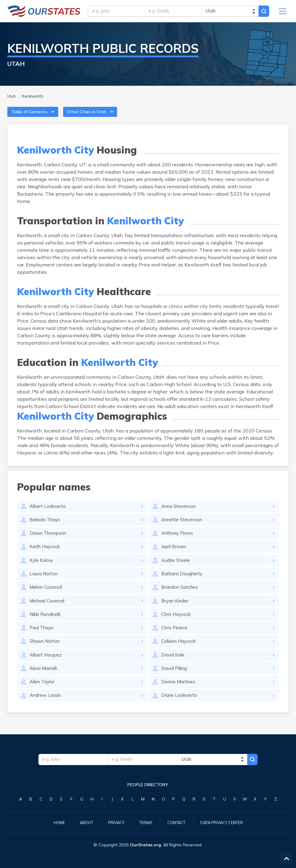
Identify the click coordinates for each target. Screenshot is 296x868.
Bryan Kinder (176, 610)
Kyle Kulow (42, 568)
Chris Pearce (175, 638)
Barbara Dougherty (182, 582)
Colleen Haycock (180, 652)
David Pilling (175, 680)
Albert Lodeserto (48, 512)
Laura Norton (44, 582)
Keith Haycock (46, 554)
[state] (229, 12)
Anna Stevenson (180, 512)
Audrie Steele (176, 568)
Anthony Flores (179, 540)
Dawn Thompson (49, 540)
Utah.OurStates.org (44, 12)
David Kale (173, 666)
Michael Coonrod (48, 610)
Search (263, 12)
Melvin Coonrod (47, 596)
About (82, 822)
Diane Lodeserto (180, 708)
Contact (176, 822)
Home (54, 822)
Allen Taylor (43, 694)
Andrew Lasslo (46, 708)
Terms (144, 822)
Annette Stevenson (184, 526)
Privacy (113, 822)
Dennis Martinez (180, 694)
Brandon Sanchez (181, 596)
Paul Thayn (43, 638)
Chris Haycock (177, 624)
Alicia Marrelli (45, 680)
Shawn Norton (46, 652)
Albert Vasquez (46, 666)
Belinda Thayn (46, 526)
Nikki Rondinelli (47, 624)
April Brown (175, 554)
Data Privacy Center (225, 822)
